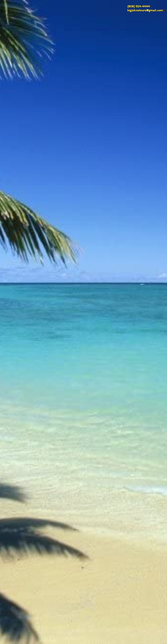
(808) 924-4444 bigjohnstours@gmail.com (145, 8)
